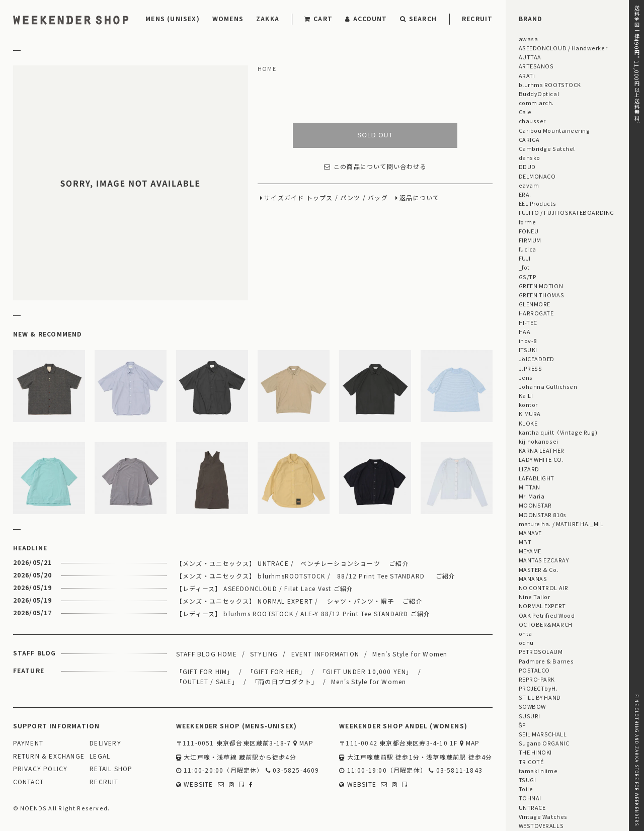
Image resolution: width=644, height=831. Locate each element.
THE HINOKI (535, 752)
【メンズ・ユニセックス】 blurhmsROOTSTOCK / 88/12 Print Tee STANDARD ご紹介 (316, 576)
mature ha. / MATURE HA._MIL (561, 524)
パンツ (350, 198)
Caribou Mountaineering (554, 130)
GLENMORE (535, 304)
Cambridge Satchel (547, 148)
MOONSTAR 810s (543, 515)
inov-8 (528, 341)
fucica (528, 249)
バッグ (378, 198)
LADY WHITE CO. (541, 459)
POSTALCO (534, 670)
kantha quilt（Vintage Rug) (558, 432)
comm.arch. (536, 103)
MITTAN (530, 487)
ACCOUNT (366, 18)
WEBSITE (195, 784)
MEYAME (530, 551)
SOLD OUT (375, 135)
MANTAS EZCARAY (544, 560)
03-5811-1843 (456, 770)
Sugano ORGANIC (544, 743)
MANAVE (530, 533)
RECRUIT (477, 18)
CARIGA (529, 139)
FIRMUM (530, 240)
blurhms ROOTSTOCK (550, 85)
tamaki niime (538, 771)
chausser (532, 121)
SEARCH (418, 18)
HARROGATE (536, 313)
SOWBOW (532, 706)
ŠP (522, 725)
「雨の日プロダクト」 (285, 681)
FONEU (529, 231)
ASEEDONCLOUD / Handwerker (563, 48)
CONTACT (28, 782)
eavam (529, 185)
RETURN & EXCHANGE (49, 756)
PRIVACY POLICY (41, 769)
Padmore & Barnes (546, 661)
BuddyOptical (539, 94)
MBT (525, 542)
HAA (525, 331)
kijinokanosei (539, 441)
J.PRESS (531, 368)
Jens (526, 377)
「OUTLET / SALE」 (207, 681)
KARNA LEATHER (542, 450)
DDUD (527, 167)
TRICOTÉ (531, 762)
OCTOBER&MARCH (546, 624)
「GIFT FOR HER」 (277, 671)
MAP (303, 743)
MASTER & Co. (539, 569)
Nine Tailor (535, 597)
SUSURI (530, 716)
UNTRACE (532, 807)
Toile (526, 789)
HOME (267, 69)
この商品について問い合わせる (375, 167)
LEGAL (100, 756)
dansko (530, 157)
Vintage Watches (543, 816)
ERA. (525, 194)
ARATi (527, 75)
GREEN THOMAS (541, 295)
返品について (419, 198)
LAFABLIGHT (537, 478)
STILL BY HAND (540, 697)
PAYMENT (28, 743)
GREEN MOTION (541, 286)
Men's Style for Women (410, 654)
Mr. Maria (532, 496)
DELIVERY (105, 743)
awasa (529, 39)
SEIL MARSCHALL (543, 734)
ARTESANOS (536, 66)
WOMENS (228, 18)
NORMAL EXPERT (542, 606)
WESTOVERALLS (541, 825)
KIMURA (530, 413)
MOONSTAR (535, 505)
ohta (526, 633)
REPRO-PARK (537, 679)
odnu (526, 642)
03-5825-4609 (293, 770)
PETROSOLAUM (541, 651)
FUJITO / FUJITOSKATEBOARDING (567, 212)
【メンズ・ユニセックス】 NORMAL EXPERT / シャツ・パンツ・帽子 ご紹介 (299, 601)
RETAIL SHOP (111, 769)
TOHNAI (530, 798)
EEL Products (537, 203)
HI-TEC (528, 322)
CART (318, 18)
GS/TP (528, 277)
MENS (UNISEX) (173, 18)
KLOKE (528, 423)
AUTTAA (530, 57)
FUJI (525, 258)
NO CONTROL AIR (544, 588)
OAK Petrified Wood (547, 615)
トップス (320, 198)
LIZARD (529, 469)
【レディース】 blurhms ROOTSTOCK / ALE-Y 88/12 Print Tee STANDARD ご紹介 (303, 613)
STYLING (264, 654)
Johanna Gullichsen (548, 386)
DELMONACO (537, 176)
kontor (528, 404)
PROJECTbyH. (538, 688)
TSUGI (528, 780)
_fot (524, 267)
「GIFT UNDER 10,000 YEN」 (366, 671)
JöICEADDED (537, 359)
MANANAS (533, 578)
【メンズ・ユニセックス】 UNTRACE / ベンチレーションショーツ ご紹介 (293, 563)
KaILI (526, 395)
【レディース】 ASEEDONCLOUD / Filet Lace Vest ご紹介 (265, 588)
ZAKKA (268, 18)
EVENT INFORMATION (325, 654)
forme (528, 222)
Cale (525, 112)
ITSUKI (528, 350)
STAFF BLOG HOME (207, 654)
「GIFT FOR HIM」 (205, 671)
